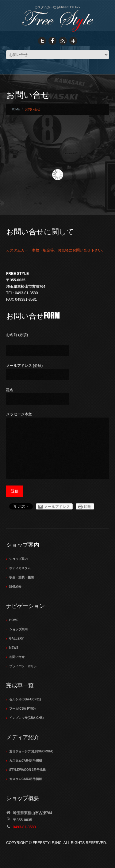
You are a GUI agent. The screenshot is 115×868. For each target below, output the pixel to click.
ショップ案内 (18, 559)
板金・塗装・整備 (21, 577)
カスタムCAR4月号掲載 (26, 761)
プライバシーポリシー (25, 666)
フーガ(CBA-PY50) (22, 709)
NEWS (14, 648)
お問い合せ (17, 657)
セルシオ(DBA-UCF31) (25, 699)
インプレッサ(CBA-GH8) (26, 718)
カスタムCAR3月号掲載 (26, 779)
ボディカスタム (20, 568)
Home (15, 109)
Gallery (16, 638)
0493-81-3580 (24, 827)
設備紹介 (15, 587)
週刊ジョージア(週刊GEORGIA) (31, 751)
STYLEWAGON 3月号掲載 (27, 770)
